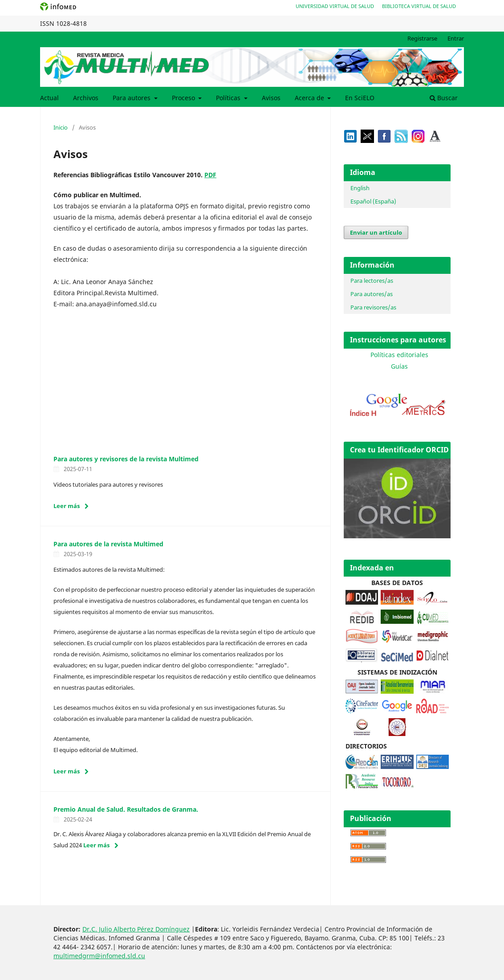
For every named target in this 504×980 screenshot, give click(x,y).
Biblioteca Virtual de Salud (419, 6)
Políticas (229, 98)
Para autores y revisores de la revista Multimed (126, 459)
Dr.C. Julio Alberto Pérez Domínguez (136, 929)
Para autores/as (372, 294)
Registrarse (422, 38)
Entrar (456, 38)
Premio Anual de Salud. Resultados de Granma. (126, 809)
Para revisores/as (373, 307)
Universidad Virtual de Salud (335, 6)
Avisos (271, 98)
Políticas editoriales (399, 355)
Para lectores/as (372, 281)
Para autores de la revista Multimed (108, 544)
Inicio (61, 127)
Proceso (184, 98)
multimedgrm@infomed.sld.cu (99, 956)
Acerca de (310, 98)
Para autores (132, 98)
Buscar (444, 98)
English (360, 188)
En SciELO (360, 98)
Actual (49, 98)
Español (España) (373, 201)
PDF (210, 175)
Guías (399, 366)
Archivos (86, 98)
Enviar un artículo (376, 232)
